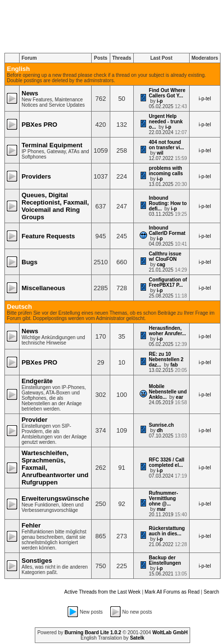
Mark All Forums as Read (172, 592)
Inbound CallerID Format (167, 230)
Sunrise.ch (161, 425)
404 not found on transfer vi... (167, 145)
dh (160, 430)
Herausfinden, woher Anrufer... (168, 331)
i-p (160, 101)
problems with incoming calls (166, 171)
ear (180, 397)
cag (161, 264)
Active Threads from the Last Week (102, 592)
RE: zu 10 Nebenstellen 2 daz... (166, 359)
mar (161, 509)
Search (211, 592)
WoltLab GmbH (170, 632)
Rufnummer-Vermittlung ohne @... (163, 498)
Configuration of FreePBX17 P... (168, 282)
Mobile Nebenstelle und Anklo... (168, 392)
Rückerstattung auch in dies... (167, 531)
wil (160, 153)
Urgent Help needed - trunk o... (166, 122)
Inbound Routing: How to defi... (168, 203)
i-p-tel (205, 99)
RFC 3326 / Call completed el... (167, 462)
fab (174, 365)
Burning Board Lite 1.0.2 (93, 632)
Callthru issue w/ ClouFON (165, 256)
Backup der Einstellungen (165, 560)
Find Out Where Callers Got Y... (167, 93)
